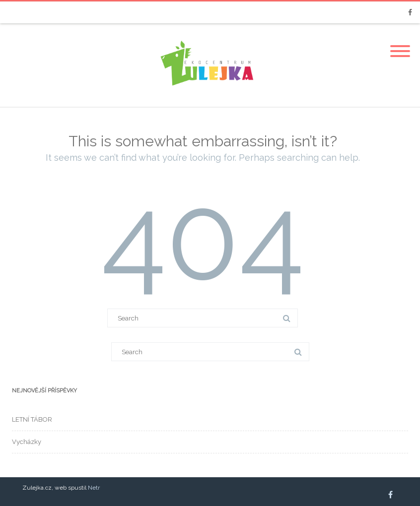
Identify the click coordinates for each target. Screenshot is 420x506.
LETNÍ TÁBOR (32, 419)
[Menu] (400, 45)
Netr (94, 488)
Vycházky (27, 442)
